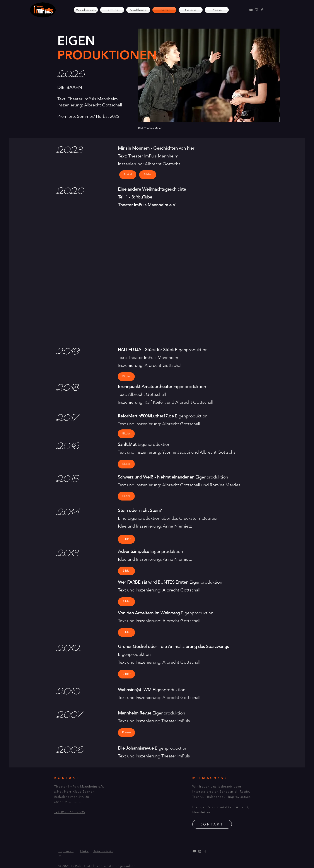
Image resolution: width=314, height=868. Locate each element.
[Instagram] (256, 10)
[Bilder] (126, 377)
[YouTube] (251, 10)
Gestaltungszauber (119, 866)
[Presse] (126, 733)
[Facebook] (262, 10)
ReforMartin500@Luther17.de (146, 416)
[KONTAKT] (212, 824)
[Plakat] (128, 175)
